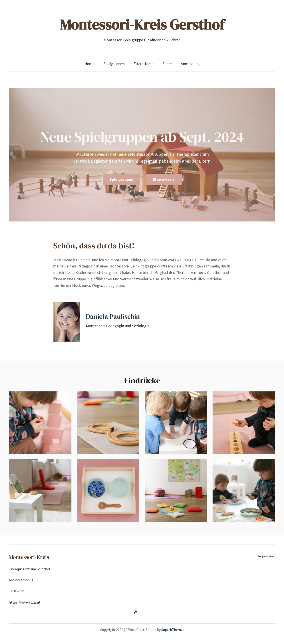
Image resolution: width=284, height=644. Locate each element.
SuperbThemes (173, 630)
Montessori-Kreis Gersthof (142, 25)
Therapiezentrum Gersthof (30, 569)
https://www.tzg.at (25, 602)
